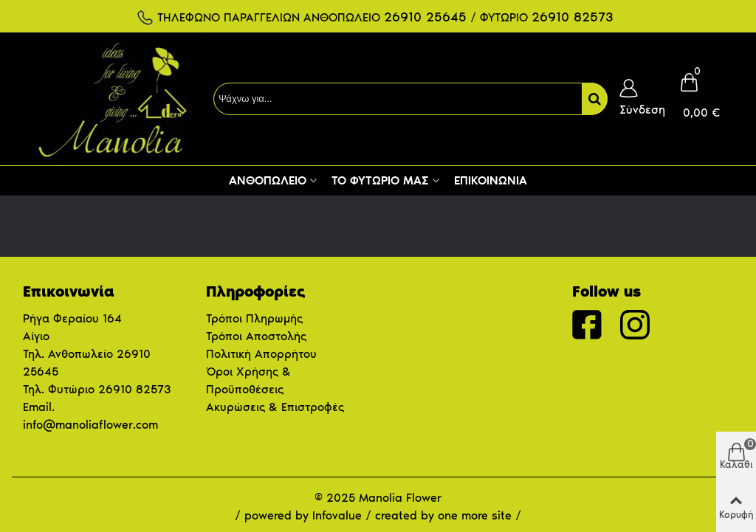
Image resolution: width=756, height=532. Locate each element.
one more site (475, 515)
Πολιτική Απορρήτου (261, 354)
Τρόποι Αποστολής (256, 336)
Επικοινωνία (491, 180)
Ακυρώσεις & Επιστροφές (275, 407)
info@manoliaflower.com (90, 425)
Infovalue (339, 515)
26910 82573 (134, 389)
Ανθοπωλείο (268, 180)
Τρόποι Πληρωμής (254, 318)
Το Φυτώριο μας (380, 180)
